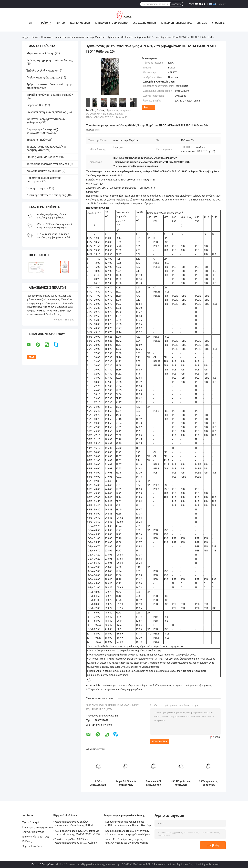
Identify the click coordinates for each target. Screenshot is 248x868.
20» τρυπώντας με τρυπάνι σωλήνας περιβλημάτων (124, 685)
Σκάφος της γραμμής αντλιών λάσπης (50, 60)
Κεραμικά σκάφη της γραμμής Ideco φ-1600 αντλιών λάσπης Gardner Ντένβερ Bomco (128, 824)
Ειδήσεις (202, 23)
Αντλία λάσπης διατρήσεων (44, 78)
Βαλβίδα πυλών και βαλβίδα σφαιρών (50, 95)
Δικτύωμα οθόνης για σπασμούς (46, 195)
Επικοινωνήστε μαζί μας (177, 23)
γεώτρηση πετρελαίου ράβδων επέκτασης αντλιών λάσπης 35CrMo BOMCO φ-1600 (74, 824)
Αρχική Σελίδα (30, 37)
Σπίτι (32, 23)
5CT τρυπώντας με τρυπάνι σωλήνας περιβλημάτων (114, 690)
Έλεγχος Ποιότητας (144, 23)
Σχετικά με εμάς (80, 23)
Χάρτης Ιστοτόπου (32, 846)
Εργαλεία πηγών (37, 140)
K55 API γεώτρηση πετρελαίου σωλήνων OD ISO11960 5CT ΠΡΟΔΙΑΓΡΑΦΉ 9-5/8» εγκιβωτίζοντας (181, 783)
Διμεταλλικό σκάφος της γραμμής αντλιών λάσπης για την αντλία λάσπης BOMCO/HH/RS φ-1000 (127, 842)
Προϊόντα (46, 23)
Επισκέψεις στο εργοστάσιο (111, 23)
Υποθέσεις (218, 23)
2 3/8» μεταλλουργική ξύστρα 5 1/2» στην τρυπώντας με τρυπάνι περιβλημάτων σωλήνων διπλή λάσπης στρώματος (98, 783)
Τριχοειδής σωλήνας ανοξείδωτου (48, 164)
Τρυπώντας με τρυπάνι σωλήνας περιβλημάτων (80, 37)
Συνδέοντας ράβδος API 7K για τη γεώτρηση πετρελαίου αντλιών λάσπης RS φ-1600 (76, 842)
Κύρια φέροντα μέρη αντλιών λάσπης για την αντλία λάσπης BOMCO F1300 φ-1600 (77, 833)
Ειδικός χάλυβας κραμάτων (44, 157)
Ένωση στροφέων (38, 188)
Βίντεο (61, 23)
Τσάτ (146, 107)
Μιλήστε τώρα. (197, 4)
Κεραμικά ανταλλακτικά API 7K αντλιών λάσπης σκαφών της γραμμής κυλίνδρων (128, 833)
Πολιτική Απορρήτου (43, 864)
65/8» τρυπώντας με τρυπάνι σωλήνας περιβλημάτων (182, 685)
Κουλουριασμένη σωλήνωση (44, 171)
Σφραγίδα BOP (35, 105)
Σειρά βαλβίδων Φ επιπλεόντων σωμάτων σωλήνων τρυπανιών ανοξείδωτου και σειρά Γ (126, 783)
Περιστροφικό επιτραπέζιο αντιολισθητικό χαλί (43, 131)
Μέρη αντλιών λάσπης (40, 53)
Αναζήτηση (176, 4)
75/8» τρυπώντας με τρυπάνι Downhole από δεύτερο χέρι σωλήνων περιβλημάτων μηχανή (209, 783)
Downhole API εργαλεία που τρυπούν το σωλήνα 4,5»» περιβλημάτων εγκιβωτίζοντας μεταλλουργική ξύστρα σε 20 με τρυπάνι (153, 783)
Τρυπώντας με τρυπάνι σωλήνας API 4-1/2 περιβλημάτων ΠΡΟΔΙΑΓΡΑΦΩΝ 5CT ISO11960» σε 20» (109, 114)
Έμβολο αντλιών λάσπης (42, 71)
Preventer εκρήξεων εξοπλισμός (46, 112)
